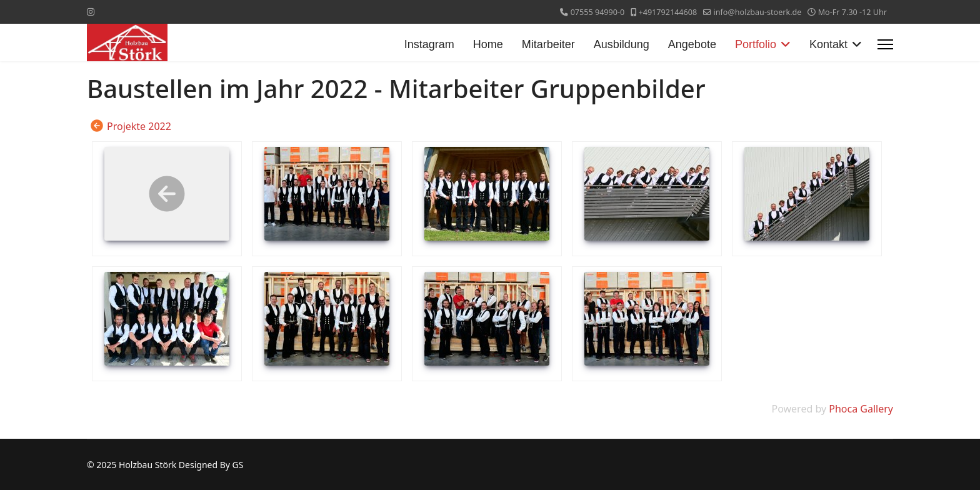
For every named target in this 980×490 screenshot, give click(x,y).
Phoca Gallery (861, 409)
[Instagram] (91, 12)
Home (488, 44)
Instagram (429, 44)
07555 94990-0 (598, 12)
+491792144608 (668, 12)
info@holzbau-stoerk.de (757, 12)
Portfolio (756, 44)
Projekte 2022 (139, 126)
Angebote (692, 44)
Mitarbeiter (548, 44)
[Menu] (885, 44)
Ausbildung (622, 44)
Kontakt (828, 44)
